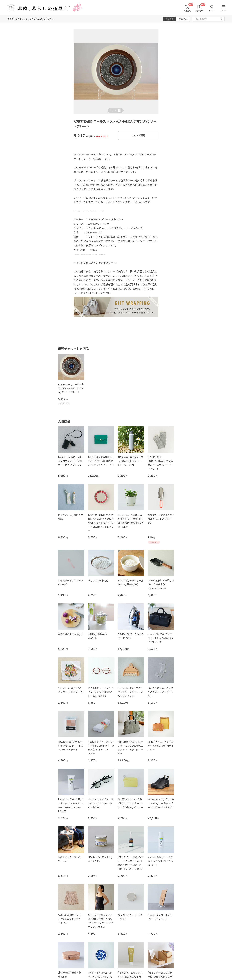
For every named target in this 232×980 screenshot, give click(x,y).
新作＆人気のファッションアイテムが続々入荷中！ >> (32, 19)
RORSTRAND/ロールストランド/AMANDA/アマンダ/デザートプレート (71, 388)
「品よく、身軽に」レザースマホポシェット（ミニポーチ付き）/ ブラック (71, 461)
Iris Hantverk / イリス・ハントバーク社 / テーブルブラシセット (130, 692)
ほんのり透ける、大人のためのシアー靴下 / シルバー (161, 692)
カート (211, 11)
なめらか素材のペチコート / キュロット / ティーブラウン (71, 919)
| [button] (113, 110)
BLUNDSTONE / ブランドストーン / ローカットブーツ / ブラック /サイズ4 (161, 803)
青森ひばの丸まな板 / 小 (71, 634)
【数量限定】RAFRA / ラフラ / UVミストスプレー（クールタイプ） (130, 461)
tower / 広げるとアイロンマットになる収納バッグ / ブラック (161, 638)
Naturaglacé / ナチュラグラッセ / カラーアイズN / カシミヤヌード (70, 746)
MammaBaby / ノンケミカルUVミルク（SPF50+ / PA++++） (160, 861)
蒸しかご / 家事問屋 (98, 580)
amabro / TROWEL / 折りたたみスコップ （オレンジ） (161, 519)
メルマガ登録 (138, 135)
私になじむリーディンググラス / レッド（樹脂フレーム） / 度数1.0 (101, 692)
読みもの (199, 11)
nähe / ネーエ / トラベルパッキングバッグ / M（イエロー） (161, 746)
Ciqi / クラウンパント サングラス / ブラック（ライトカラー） (101, 803)
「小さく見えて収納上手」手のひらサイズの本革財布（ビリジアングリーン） (101, 461)
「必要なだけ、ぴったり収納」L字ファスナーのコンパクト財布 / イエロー (131, 803)
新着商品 (187, 11)
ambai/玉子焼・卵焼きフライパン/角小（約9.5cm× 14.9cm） (161, 584)
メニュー (224, 11)
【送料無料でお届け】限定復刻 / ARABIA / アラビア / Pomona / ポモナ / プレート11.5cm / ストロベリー (101, 523)
